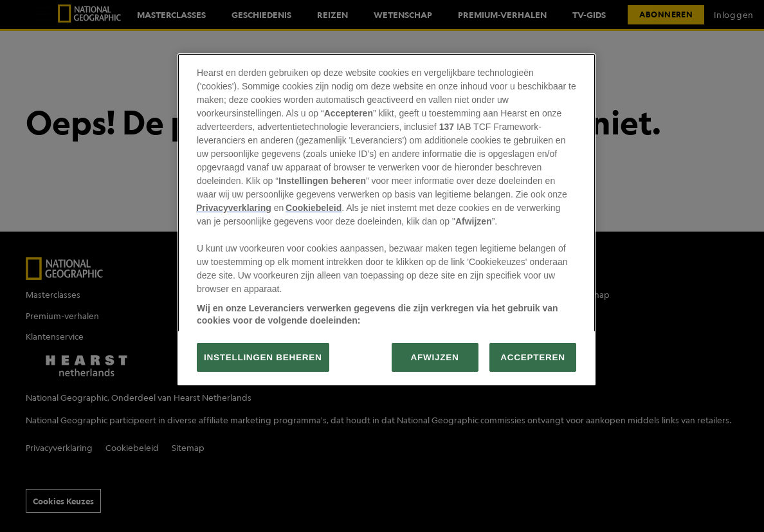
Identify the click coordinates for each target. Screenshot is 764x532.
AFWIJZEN (435, 357)
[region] (387, 219)
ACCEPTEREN (532, 357)
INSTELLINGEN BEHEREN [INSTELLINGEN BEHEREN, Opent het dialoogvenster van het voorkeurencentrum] (263, 357)
